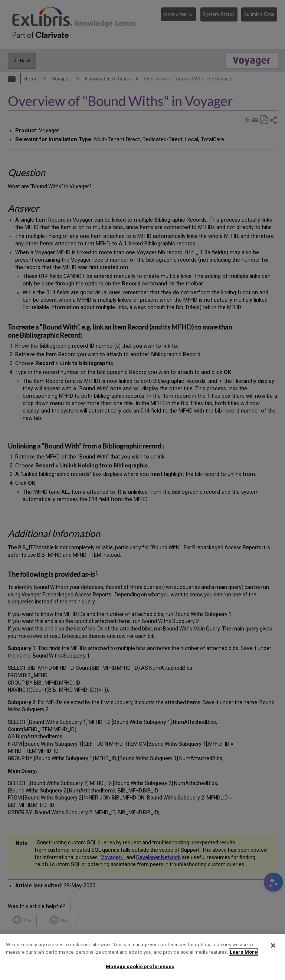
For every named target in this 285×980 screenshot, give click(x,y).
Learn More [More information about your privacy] (243, 952)
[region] (142, 957)
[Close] (273, 946)
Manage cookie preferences (140, 966)
